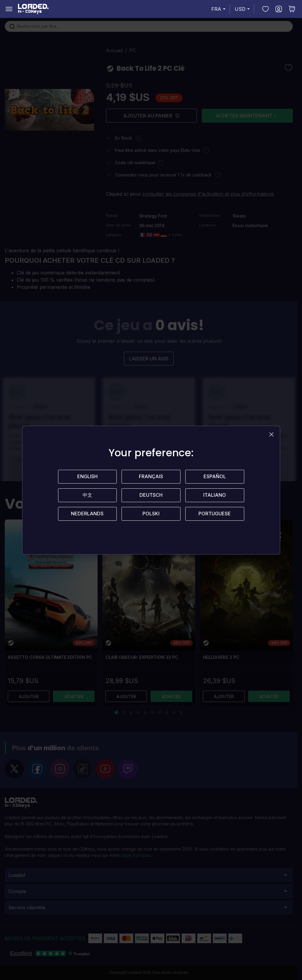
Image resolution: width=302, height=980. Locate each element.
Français (151, 477)
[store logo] (33, 9)
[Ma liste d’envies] (265, 9)
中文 (87, 495)
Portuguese (215, 514)
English (87, 477)
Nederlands (87, 514)
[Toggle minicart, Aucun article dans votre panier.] (292, 9)
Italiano (215, 495)
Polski (151, 514)
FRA (219, 9)
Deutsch (151, 495)
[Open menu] (9, 9)
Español (215, 477)
